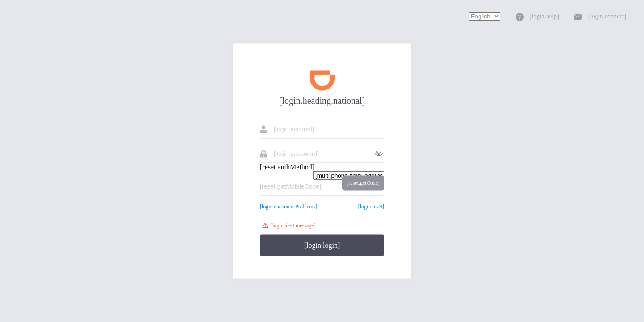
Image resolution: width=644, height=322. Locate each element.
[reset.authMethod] (287, 167)
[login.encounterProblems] (288, 207)
